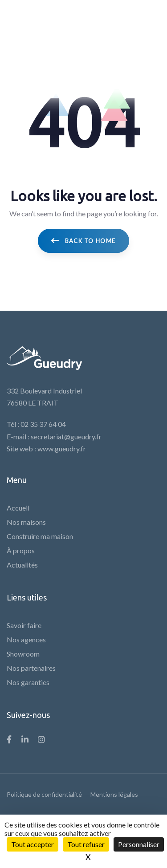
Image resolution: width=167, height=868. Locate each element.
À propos (21, 550)
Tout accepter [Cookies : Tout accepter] (33, 844)
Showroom (23, 654)
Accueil (18, 508)
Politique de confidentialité (44, 794)
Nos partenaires (31, 668)
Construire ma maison (40, 536)
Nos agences (26, 639)
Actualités (22, 565)
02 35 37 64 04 (43, 424)
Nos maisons (26, 522)
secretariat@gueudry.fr (66, 436)
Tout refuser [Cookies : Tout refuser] (86, 844)
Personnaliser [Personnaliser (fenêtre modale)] (139, 844)
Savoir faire (24, 625)
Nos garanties (28, 682)
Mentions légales (114, 794)
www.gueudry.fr (62, 448)
